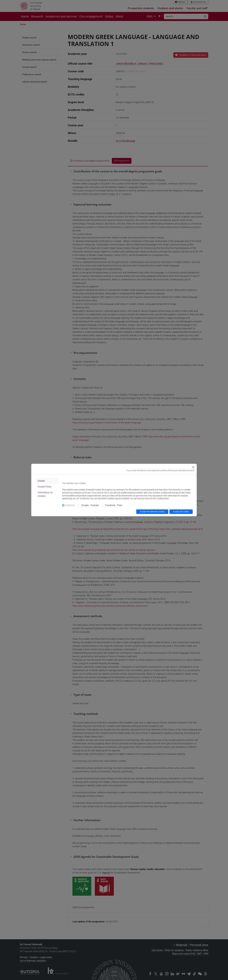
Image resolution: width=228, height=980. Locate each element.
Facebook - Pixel (114, 505)
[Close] (193, 467)
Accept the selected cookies (152, 512)
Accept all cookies (181, 512)
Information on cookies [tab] (45, 494)
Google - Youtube (90, 505)
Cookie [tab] (41, 481)
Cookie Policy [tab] (45, 487)
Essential (70, 505)
